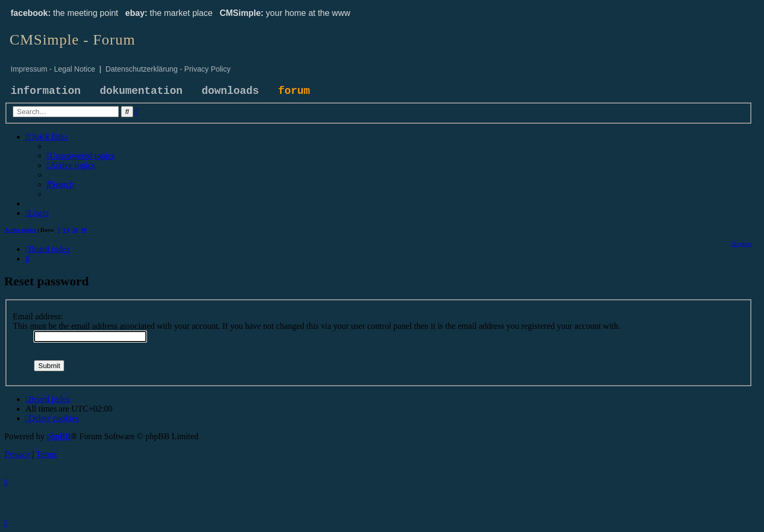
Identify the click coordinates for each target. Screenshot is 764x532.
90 (84, 230)
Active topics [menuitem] (20, 230)
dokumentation (141, 91)
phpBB (59, 436)
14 (67, 230)
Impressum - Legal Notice (53, 69)
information (46, 91)
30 (75, 230)
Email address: (38, 316)
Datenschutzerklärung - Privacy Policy (168, 69)
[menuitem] (81, 156)
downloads (230, 91)
